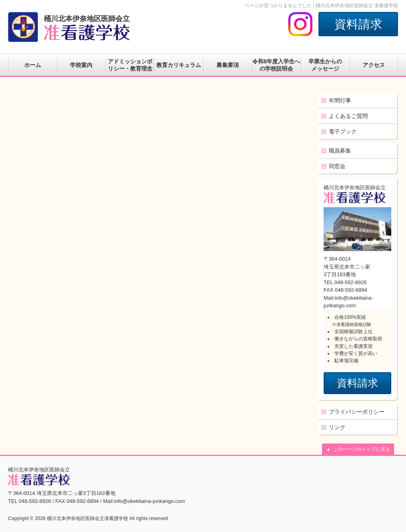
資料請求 (358, 24)
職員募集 (340, 151)
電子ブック (343, 132)
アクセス (374, 65)
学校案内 (81, 65)
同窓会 (337, 166)
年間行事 (340, 100)
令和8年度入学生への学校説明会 (276, 65)
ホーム (33, 65)
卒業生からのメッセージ (325, 65)
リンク (337, 427)
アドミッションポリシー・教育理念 (130, 65)
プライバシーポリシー (357, 412)
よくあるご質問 (348, 116)
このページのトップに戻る (361, 449)
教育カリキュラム (179, 65)
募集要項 (228, 65)
